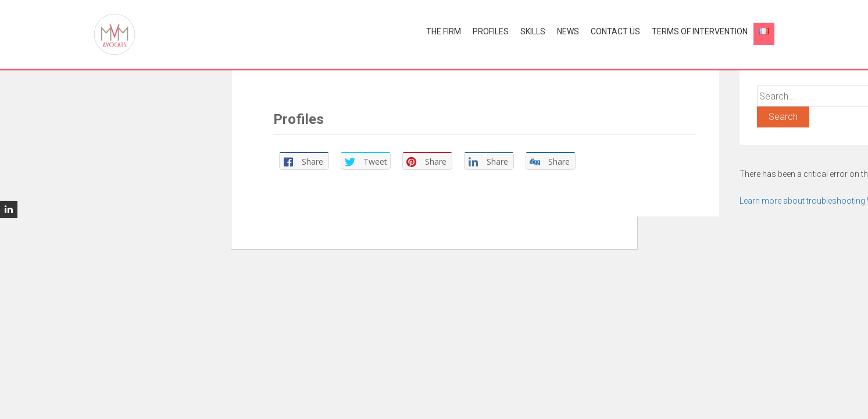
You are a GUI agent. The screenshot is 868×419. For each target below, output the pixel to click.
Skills (533, 31)
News (568, 31)
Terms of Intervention (700, 31)
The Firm (444, 31)
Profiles (491, 31)
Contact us (615, 31)
